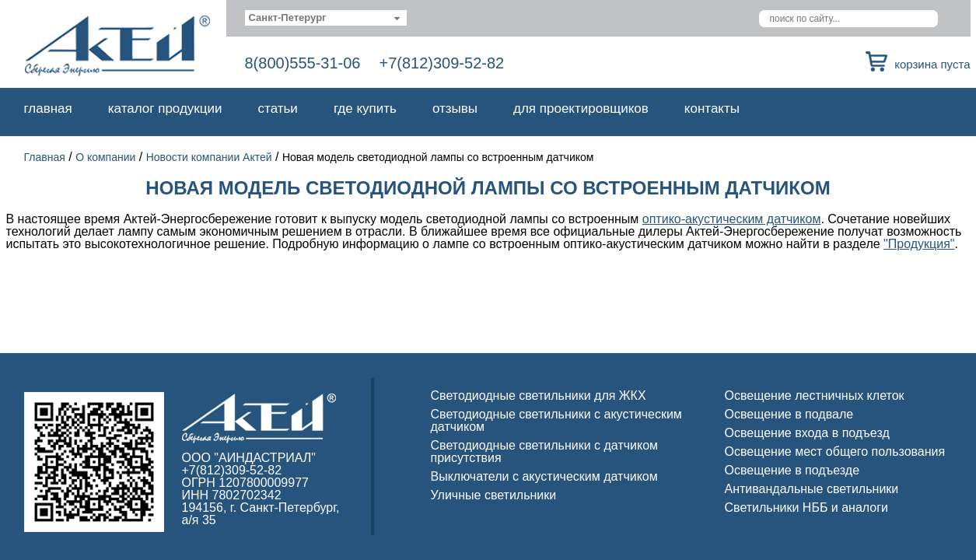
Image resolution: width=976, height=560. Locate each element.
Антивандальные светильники (812, 489)
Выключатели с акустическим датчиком (544, 476)
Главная (48, 108)
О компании (105, 157)
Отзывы (455, 108)
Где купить (365, 108)
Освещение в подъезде (792, 470)
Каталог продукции (165, 108)
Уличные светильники (494, 495)
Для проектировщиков (581, 108)
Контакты (712, 108)
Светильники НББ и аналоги (807, 507)
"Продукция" (919, 244)
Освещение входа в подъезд (807, 433)
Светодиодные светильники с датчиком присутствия (545, 451)
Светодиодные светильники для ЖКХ (539, 395)
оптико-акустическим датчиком (732, 219)
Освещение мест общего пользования (835, 451)
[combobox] (326, 18)
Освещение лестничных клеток (815, 395)
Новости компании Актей (209, 157)
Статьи (278, 108)
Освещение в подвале (789, 414)
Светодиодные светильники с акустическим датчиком (556, 420)
